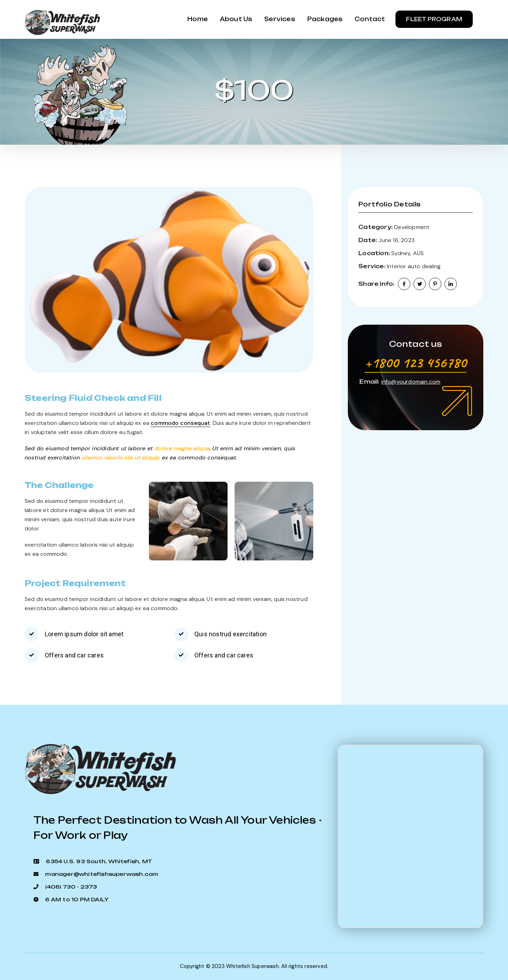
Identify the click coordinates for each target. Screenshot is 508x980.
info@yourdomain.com (411, 382)
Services (277, 19)
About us (232, 19)
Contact (369, 19)
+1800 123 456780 (416, 363)
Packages (323, 19)
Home (192, 19)
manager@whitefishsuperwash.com (102, 874)
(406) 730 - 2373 (71, 887)
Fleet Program (434, 19)
